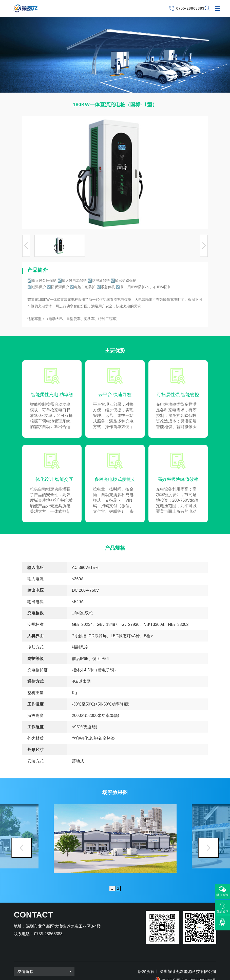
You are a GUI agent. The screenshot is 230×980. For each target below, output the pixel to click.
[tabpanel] (115, 836)
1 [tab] (112, 879)
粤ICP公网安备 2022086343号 (189, 971)
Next (208, 843)
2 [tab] (118, 879)
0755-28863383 (190, 8)
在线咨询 (222, 911)
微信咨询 (222, 895)
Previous (22, 843)
